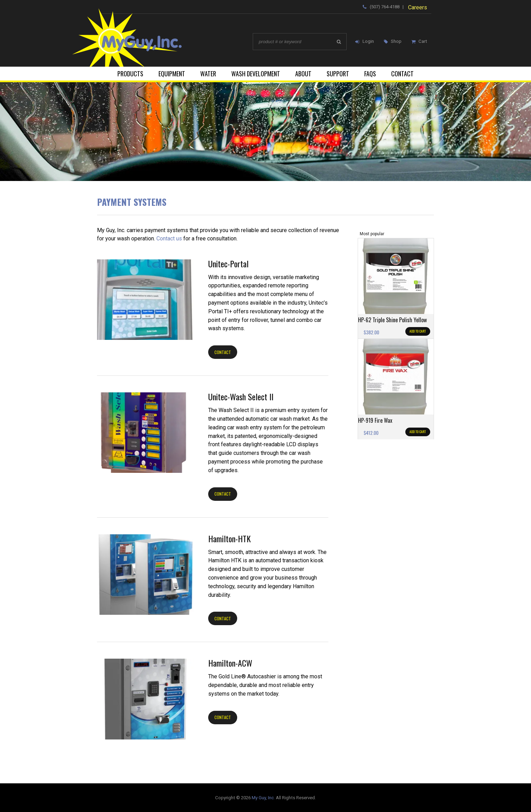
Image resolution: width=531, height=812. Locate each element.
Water (208, 74)
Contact (402, 74)
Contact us (169, 238)
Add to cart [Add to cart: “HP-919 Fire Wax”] (418, 432)
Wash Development (256, 74)
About (303, 74)
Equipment (172, 74)
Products (130, 74)
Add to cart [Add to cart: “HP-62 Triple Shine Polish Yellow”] (418, 331)
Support (338, 74)
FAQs (370, 74)
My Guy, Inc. (263, 798)
